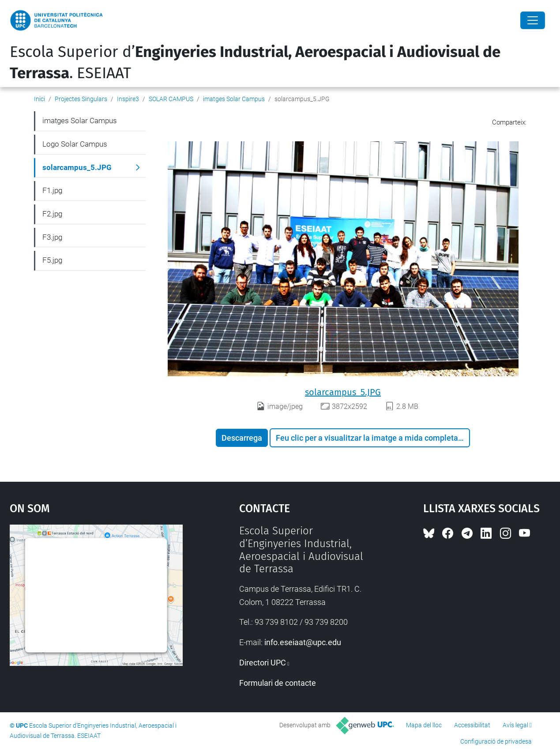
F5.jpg (52, 260)
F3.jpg (52, 237)
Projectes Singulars (81, 99)
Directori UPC (263, 663)
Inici (39, 99)
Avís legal (515, 725)
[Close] (533, 20)
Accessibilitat (472, 725)
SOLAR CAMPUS (171, 99)
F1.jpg (52, 190)
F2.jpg (52, 214)
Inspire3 (128, 99)
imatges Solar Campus (234, 99)
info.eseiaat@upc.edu (303, 642)
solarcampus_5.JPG (343, 392)
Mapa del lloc (424, 725)
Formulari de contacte (278, 683)
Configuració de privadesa (496, 741)
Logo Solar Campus (75, 144)
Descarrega (242, 438)
